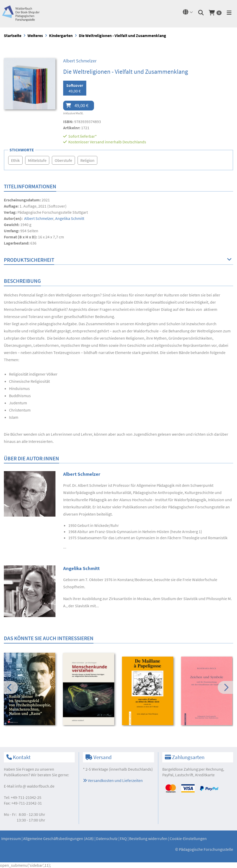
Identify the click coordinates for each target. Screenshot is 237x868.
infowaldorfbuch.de (35, 786)
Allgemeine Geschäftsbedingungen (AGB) (58, 838)
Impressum (11, 838)
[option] (30, 690)
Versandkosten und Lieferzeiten (113, 780)
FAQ (123, 838)
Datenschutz (107, 838)
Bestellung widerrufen (148, 838)
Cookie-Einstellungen (188, 838)
